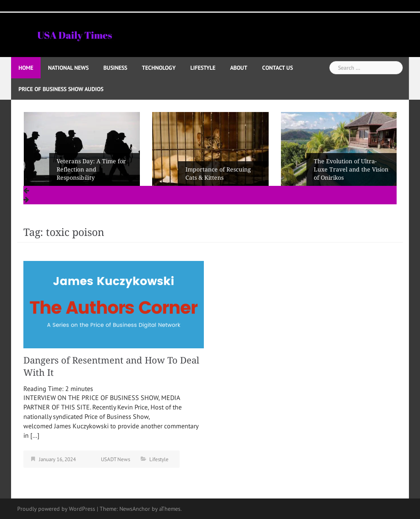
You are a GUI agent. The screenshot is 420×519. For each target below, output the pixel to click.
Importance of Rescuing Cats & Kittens (218, 174)
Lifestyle (203, 68)
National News (68, 68)
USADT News (115, 459)
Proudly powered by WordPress (56, 509)
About (239, 68)
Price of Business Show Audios (61, 89)
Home (26, 68)
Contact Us (277, 68)
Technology (159, 68)
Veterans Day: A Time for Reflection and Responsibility (91, 169)
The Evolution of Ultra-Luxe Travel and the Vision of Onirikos (351, 169)
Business (115, 68)
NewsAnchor (135, 509)
